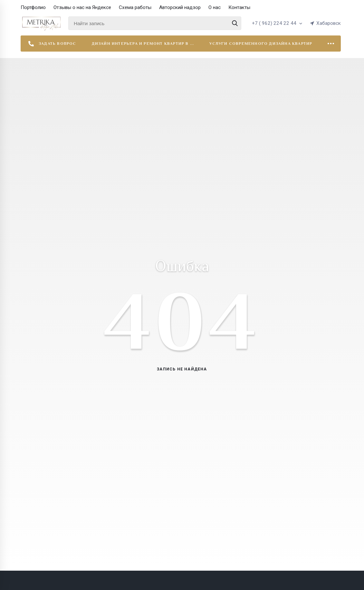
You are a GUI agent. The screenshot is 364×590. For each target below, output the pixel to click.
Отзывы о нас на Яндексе (82, 7)
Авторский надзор (180, 7)
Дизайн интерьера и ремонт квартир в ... (143, 44)
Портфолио (33, 7)
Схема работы (135, 7)
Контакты (239, 7)
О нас (215, 7)
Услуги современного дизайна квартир (261, 44)
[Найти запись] (155, 23)
